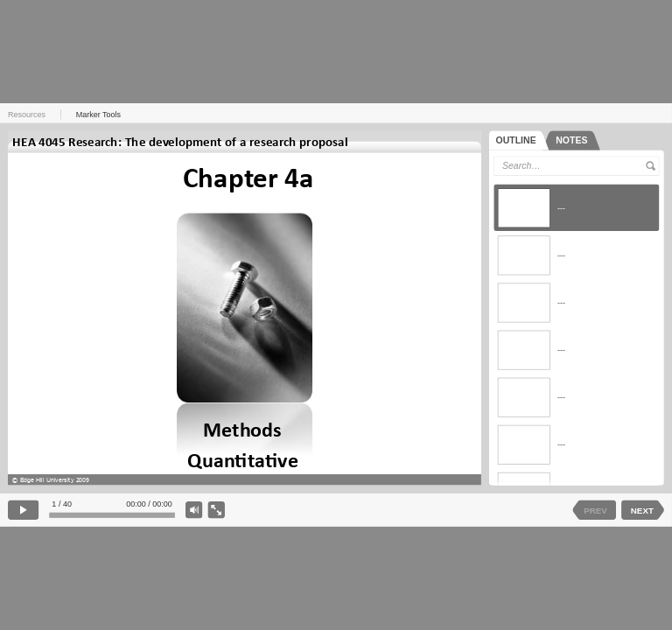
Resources (27, 115)
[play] (23, 511)
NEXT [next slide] (642, 510)
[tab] (519, 140)
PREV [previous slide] (595, 510)
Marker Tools (98, 115)
